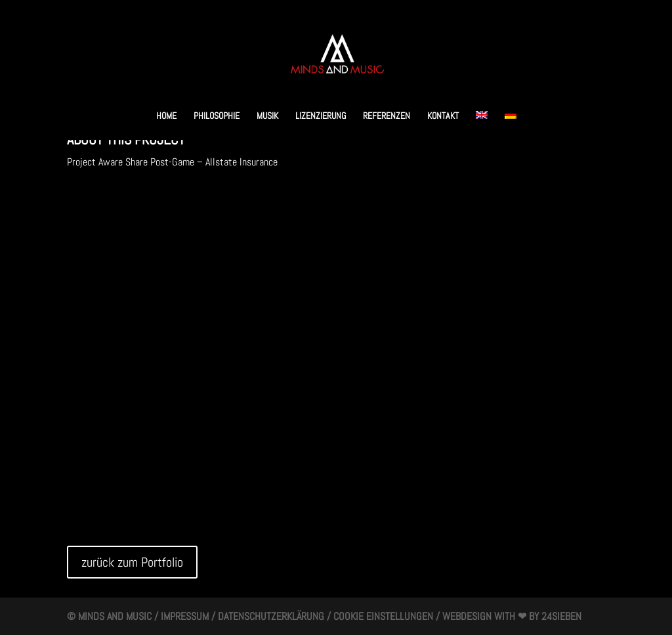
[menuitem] (482, 125)
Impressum (185, 616)
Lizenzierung (321, 116)
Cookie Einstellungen (383, 616)
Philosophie (217, 116)
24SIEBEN (561, 616)
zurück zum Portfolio (132, 562)
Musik (267, 116)
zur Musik (105, 202)
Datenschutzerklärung (271, 616)
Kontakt (443, 116)
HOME (166, 116)
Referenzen (387, 116)
